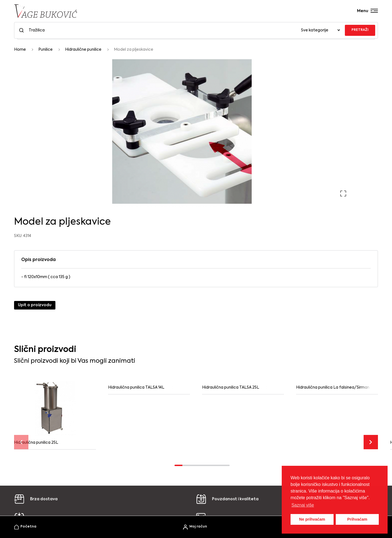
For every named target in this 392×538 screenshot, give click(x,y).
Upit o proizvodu (35, 305)
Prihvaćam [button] (357, 519)
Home (20, 50)
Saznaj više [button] (303, 505)
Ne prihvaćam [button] (312, 519)
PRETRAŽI (360, 30)
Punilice (45, 50)
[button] (343, 193)
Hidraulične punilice (83, 50)
